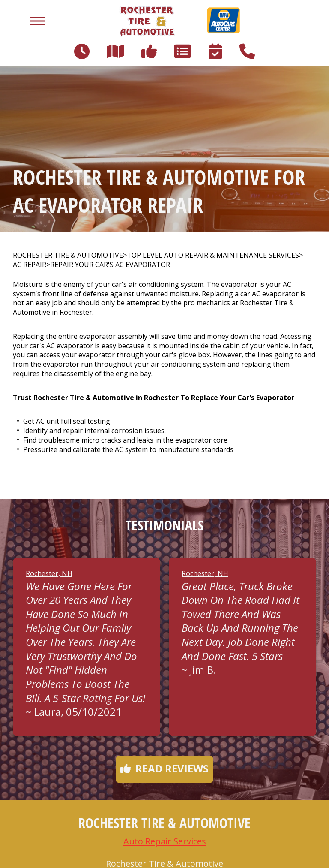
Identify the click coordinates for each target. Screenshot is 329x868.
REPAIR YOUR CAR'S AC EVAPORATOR (110, 265)
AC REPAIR (30, 265)
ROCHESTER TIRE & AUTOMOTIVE (68, 255)
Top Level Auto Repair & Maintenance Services (213, 255)
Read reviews (164, 768)
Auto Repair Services (165, 841)
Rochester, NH (49, 573)
